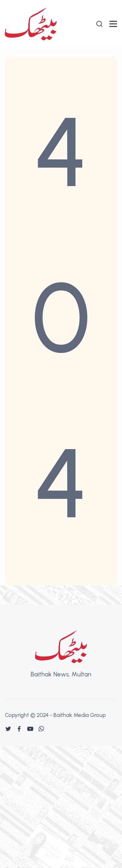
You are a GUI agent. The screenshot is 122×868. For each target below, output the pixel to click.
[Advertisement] (61, 807)
